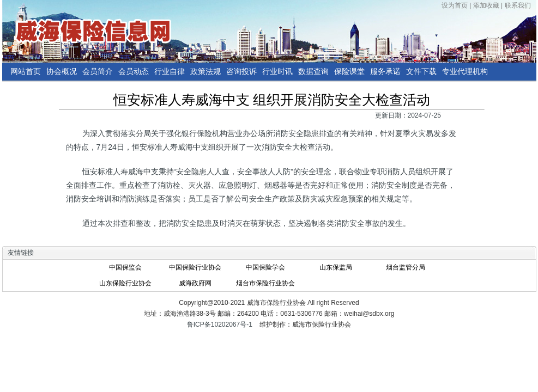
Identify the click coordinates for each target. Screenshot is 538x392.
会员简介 (98, 72)
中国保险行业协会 (195, 267)
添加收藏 (486, 5)
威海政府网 (195, 283)
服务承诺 (385, 72)
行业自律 (170, 72)
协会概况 (62, 72)
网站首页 (26, 72)
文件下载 (421, 72)
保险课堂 (349, 72)
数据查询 (313, 72)
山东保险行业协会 (125, 283)
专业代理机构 (465, 72)
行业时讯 (277, 72)
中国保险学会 (265, 267)
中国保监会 (125, 267)
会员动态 (134, 72)
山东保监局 (336, 267)
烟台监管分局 (406, 267)
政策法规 (205, 72)
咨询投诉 (241, 72)
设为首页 (455, 5)
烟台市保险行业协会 (265, 283)
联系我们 (518, 5)
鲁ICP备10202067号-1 (220, 324)
